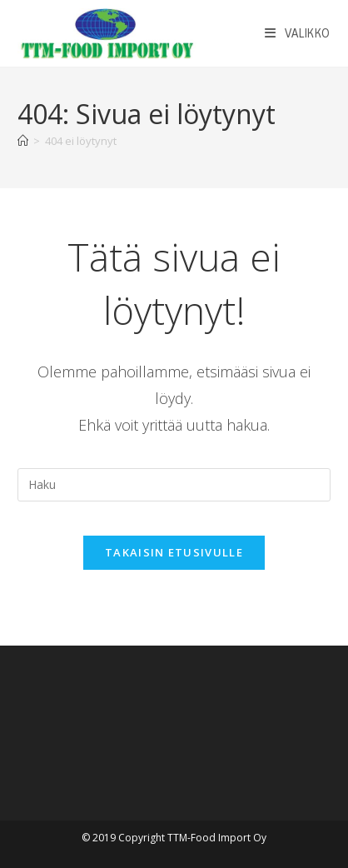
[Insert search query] (174, 485)
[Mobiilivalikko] (298, 33)
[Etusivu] (23, 141)
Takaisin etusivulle (174, 552)
